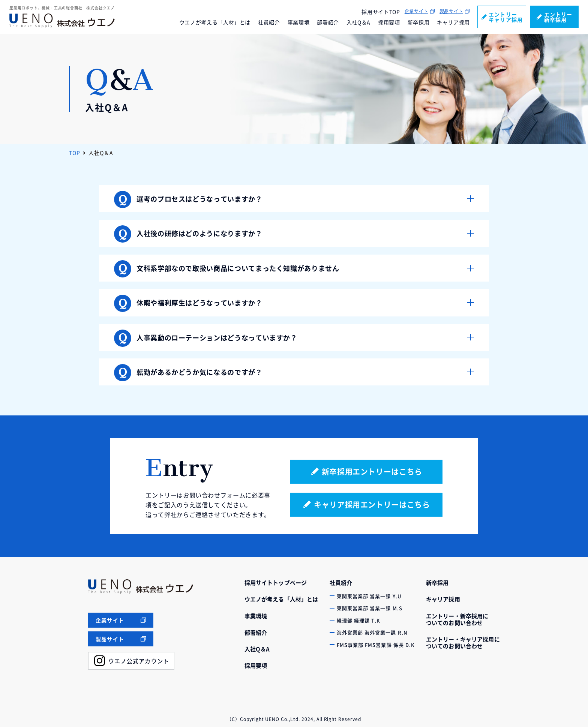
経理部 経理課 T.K (358, 620)
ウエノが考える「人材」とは (215, 22)
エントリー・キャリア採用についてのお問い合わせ (463, 642)
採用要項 (389, 22)
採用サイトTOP (381, 12)
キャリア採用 (453, 22)
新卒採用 (419, 22)
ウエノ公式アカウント (139, 661)
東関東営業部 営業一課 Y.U (369, 596)
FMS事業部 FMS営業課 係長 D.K (376, 645)
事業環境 (299, 22)
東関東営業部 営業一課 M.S (370, 608)
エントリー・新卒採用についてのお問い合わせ (457, 619)
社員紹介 (269, 22)
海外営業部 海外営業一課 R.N (372, 632)
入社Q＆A (358, 22)
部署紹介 (328, 22)
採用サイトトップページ (276, 582)
